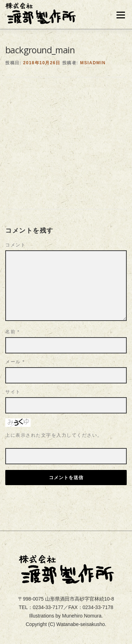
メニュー (121, 15)
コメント (15, 215)
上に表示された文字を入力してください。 (54, 405)
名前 (12, 302)
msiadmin (93, 33)
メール (15, 332)
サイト (13, 362)
